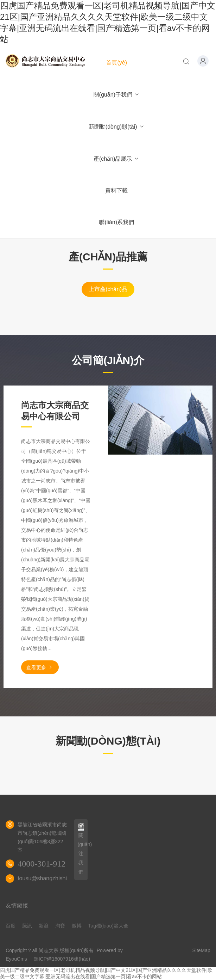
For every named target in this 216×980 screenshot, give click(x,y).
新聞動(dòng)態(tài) (117, 127)
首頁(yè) (116, 63)
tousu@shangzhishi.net (47, 878)
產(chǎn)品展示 (116, 159)
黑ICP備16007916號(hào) (62, 959)
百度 (11, 926)
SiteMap (201, 950)
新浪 (44, 926)
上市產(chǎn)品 (108, 289)
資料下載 (116, 190)
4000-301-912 (42, 864)
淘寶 (60, 926)
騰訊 (27, 926)
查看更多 (40, 667)
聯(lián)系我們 (116, 222)
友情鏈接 (17, 905)
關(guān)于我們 (117, 95)
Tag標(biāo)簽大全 (108, 926)
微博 (77, 926)
